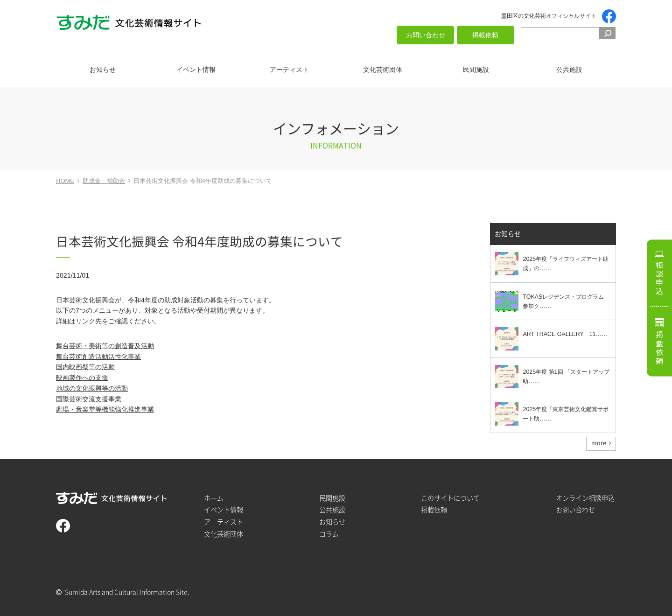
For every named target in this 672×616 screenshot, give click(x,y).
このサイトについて (450, 498)
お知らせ (103, 70)
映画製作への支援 (82, 378)
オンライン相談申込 (585, 498)
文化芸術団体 (383, 70)
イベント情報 (196, 70)
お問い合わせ (426, 35)
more (599, 443)
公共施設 (569, 70)
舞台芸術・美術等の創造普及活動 (105, 346)
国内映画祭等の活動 (85, 367)
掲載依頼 (485, 35)
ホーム (214, 498)
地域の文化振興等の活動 (92, 388)
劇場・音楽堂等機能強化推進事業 (105, 409)
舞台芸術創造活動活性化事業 (98, 357)
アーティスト (289, 70)
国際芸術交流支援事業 (89, 399)
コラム (329, 534)
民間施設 (476, 70)
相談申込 (659, 278)
